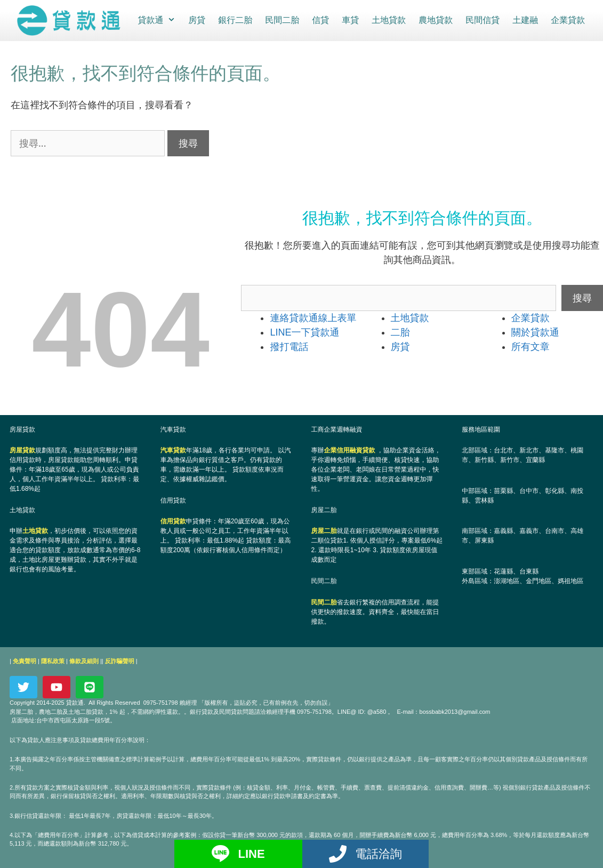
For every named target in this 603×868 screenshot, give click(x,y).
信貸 (320, 20)
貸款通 (159, 20)
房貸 (196, 20)
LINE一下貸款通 (304, 332)
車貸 (350, 20)
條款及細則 (84, 660)
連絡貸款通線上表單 (313, 317)
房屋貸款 (22, 450)
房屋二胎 (324, 531)
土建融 (525, 20)
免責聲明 (25, 660)
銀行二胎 (235, 20)
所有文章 (530, 346)
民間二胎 (282, 20)
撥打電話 (289, 346)
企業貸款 (567, 20)
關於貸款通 (535, 332)
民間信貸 (482, 20)
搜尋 (582, 297)
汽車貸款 (173, 450)
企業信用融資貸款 (350, 450)
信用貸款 (173, 521)
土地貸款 (388, 20)
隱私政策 (53, 660)
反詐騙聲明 (120, 660)
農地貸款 (435, 20)
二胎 (400, 332)
